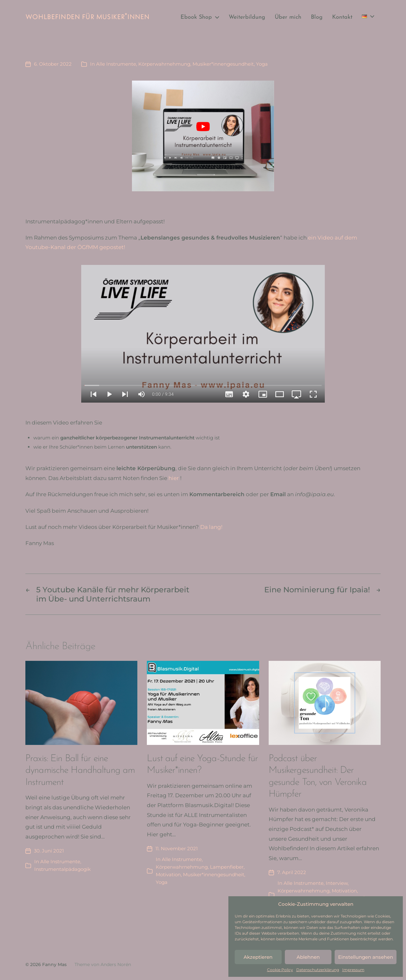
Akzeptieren (258, 957)
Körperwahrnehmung (164, 64)
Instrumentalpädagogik (62, 869)
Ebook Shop (196, 17)
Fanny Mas (54, 964)
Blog (317, 17)
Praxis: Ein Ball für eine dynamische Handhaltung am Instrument (80, 771)
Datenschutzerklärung (318, 970)
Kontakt (342, 17)
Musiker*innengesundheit (223, 64)
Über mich (288, 17)
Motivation (168, 875)
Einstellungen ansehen (366, 957)
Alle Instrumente (116, 64)
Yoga (262, 64)
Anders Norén (116, 964)
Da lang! (211, 527)
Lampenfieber (227, 867)
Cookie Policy (280, 970)
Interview (337, 883)
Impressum (353, 970)
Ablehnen (308, 957)
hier (174, 478)
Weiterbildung (247, 17)
